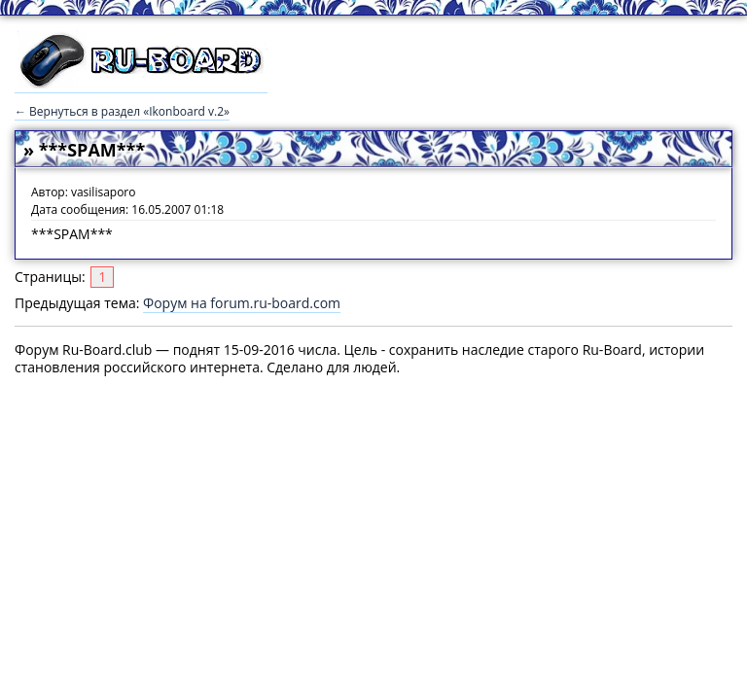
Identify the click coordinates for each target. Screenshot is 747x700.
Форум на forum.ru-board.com (242, 303)
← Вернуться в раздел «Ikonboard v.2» (122, 111)
